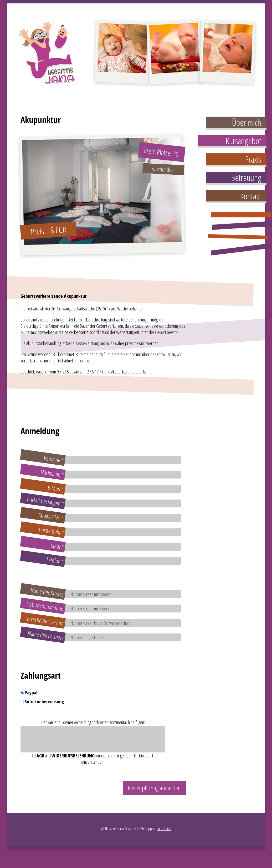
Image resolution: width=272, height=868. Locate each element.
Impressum (164, 829)
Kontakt (251, 196)
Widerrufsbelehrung (73, 756)
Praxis (253, 159)
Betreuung (246, 178)
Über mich (247, 123)
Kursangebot (243, 141)
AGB (40, 756)
